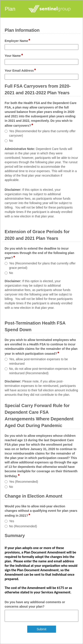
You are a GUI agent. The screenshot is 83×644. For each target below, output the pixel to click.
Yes (12, 521)
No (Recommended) (23, 526)
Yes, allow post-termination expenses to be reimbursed (39, 361)
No (11, 141)
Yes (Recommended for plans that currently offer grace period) (42, 266)
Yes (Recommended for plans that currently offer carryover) (42, 133)
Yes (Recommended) (24, 482)
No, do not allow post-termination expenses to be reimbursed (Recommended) (43, 371)
